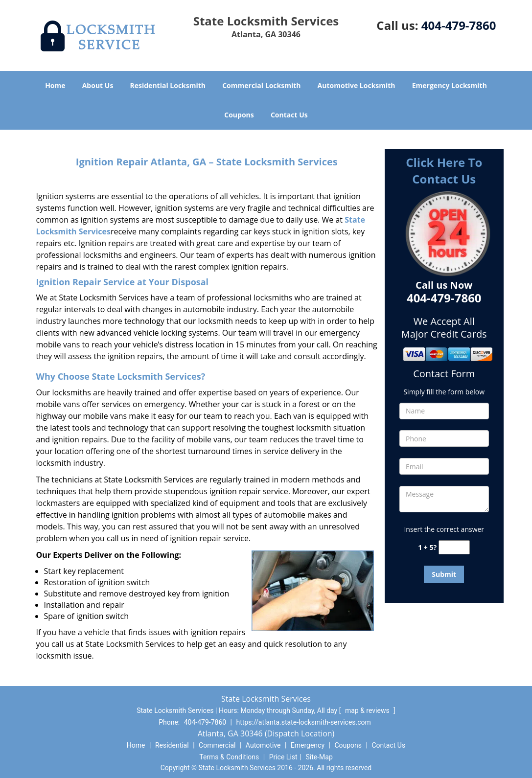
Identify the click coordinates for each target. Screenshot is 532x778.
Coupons (239, 115)
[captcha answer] (454, 547)
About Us (98, 85)
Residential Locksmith (168, 85)
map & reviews (368, 710)
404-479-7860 (459, 25)
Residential (172, 745)
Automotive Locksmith (357, 85)
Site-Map (319, 757)
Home (55, 85)
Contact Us (289, 115)
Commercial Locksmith (261, 85)
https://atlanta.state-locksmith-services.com (304, 722)
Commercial (217, 745)
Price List (283, 757)
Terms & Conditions (229, 757)
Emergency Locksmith (450, 85)
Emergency (308, 745)
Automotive (263, 745)
